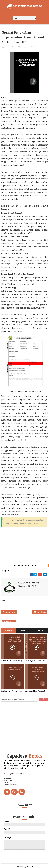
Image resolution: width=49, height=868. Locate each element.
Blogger (30, 867)
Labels (40, 630)
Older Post (40, 612)
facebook (7, 621)
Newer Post (9, 612)
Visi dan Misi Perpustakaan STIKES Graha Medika (36, 691)
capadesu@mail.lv (16, 773)
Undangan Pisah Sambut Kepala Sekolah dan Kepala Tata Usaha (12, 691)
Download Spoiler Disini (25, 566)
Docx (35, 47)
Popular (9, 630)
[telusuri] (19, 699)
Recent (24, 630)
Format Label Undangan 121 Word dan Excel (12, 661)
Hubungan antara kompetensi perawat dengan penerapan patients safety (36, 661)
